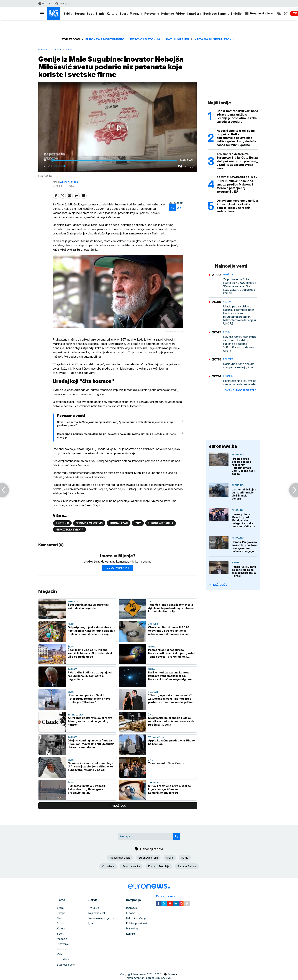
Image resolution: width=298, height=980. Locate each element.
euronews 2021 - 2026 (148, 974)
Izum (138, 523)
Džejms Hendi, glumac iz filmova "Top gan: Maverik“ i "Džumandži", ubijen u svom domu (92, 744)
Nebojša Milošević (89, 523)
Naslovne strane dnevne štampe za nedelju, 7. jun (239, 366)
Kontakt (131, 934)
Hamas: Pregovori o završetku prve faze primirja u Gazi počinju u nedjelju (244, 547)
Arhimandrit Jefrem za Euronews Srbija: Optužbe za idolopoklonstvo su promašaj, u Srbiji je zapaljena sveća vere (237, 161)
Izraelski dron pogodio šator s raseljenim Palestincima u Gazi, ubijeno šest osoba (243, 466)
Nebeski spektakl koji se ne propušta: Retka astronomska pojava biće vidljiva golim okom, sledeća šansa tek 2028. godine (236, 138)
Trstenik (62, 523)
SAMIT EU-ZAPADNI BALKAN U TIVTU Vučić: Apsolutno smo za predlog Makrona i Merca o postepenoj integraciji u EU (237, 184)
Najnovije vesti (97, 913)
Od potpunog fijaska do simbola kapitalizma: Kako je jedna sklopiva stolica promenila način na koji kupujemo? (91, 631)
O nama (131, 913)
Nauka (69, 50)
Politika (228, 359)
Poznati (73, 669)
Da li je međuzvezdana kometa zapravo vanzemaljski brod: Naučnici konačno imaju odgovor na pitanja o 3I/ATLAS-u (172, 676)
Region (227, 302)
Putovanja (152, 14)
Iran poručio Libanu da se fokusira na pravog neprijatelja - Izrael (244, 571)
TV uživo (94, 908)
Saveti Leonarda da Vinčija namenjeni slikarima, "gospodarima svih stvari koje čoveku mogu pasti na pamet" (116, 424)
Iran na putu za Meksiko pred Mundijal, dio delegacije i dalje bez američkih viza (243, 520)
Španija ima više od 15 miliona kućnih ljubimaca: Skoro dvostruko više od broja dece (91, 653)
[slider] (115, 160)
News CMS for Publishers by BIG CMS (149, 978)
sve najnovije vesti (241, 390)
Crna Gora (194, 14)
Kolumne (168, 14)
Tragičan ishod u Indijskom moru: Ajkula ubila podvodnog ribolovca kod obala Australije (171, 608)
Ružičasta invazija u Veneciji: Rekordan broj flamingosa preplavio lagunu (87, 789)
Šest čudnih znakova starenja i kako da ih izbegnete (88, 606)
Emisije (236, 14)
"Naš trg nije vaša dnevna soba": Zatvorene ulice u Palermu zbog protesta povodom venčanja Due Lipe (170, 699)
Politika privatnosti (137, 923)
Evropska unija (131, 866)
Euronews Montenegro (105, 39)
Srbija (68, 14)
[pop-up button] (186, 166)
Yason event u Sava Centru (166, 763)
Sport (124, 14)
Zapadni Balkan (187, 866)
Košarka (228, 376)
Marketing (132, 928)
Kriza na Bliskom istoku (214, 39)
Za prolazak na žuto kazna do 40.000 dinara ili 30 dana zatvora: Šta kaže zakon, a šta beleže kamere (240, 286)
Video (180, 14)
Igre (91, 923)
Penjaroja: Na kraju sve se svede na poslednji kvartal (240, 383)
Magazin (136, 14)
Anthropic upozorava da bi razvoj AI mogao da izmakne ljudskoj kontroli (90, 721)
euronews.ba (223, 446)
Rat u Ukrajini (177, 39)
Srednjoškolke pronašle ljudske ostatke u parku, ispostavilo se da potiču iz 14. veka (171, 721)
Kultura (112, 14)
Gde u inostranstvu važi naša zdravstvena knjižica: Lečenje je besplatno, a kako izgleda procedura (237, 116)
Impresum (132, 908)
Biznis (100, 14)
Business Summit (216, 14)
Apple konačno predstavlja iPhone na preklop (171, 742)
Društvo (229, 275)
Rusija (185, 858)
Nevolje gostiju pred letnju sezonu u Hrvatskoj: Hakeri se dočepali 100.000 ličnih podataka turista (240, 344)
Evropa (80, 14)
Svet (90, 14)
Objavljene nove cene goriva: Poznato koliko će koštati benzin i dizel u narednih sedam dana (237, 206)
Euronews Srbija (69, 182)
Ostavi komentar (118, 568)
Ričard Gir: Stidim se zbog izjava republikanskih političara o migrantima (90, 676)
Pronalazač (119, 523)
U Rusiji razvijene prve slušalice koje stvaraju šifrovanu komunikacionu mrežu (169, 789)
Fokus (235, 562)
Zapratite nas (167, 896)
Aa (172, 208)
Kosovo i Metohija (145, 39)
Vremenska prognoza (101, 918)
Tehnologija (76, 715)
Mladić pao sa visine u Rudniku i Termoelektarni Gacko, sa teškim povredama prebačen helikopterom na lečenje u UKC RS (239, 315)
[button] (119, 128)
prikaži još (118, 806)
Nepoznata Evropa (70, 530)
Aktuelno (238, 454)
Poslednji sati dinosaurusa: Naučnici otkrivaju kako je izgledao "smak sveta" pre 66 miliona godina (172, 653)
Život (151, 601)
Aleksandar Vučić (120, 858)
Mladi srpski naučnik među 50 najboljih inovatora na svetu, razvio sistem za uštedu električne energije (116, 436)
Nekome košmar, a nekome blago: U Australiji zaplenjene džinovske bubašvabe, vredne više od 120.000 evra (91, 766)
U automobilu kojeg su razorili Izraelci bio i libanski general (244, 494)
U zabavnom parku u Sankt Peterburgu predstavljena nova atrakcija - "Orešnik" (89, 699)
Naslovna (43, 50)
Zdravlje (73, 601)
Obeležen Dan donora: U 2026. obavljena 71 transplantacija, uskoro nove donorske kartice (169, 631)
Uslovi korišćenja (136, 918)
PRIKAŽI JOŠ (219, 585)
